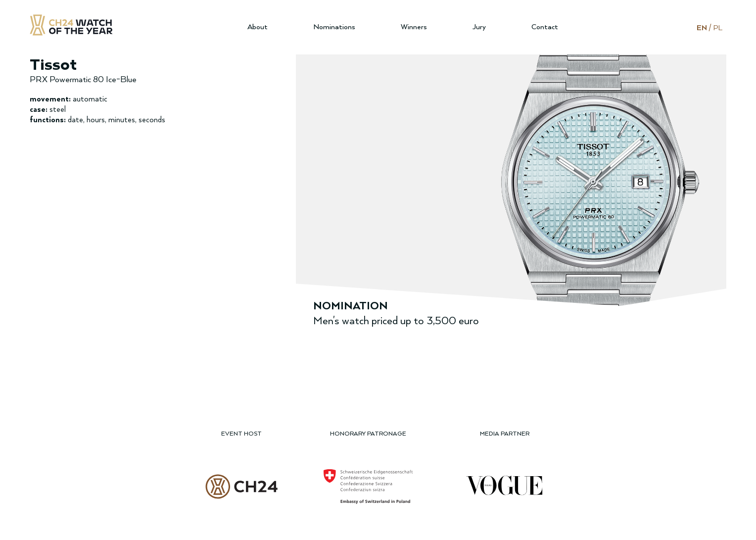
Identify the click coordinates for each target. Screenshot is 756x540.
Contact (545, 27)
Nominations (334, 27)
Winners (414, 27)
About (258, 27)
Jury (479, 27)
